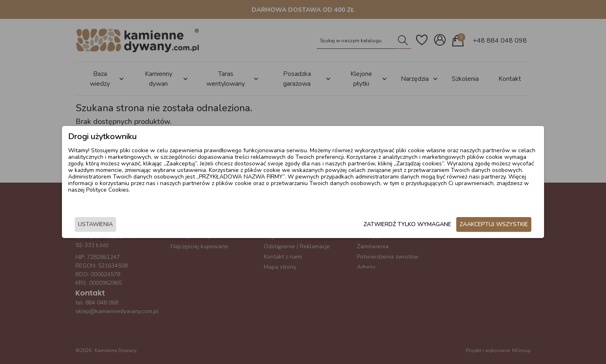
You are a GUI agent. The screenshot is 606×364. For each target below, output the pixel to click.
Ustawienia (136, 225)
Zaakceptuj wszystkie (453, 225)
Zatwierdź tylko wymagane (367, 225)
